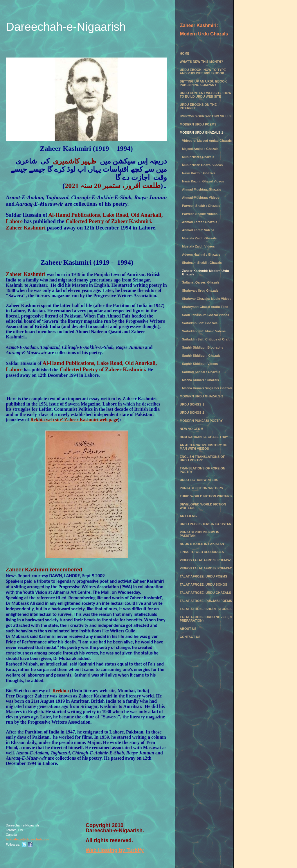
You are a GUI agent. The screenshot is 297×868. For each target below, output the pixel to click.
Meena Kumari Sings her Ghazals (207, 388)
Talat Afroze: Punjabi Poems (206, 601)
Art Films (188, 516)
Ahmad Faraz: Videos (198, 230)
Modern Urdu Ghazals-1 (201, 132)
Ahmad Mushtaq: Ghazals (201, 189)
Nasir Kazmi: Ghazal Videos (203, 181)
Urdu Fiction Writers (199, 480)
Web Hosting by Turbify (115, 850)
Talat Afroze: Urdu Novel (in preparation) (206, 619)
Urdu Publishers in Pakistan (205, 524)
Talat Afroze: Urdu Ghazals (205, 593)
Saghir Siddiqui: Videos (200, 364)
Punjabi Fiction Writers (201, 488)
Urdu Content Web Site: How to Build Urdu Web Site (206, 95)
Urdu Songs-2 (192, 413)
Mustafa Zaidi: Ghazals (199, 238)
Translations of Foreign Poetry (202, 470)
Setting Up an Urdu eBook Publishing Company (203, 83)
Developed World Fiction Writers (203, 506)
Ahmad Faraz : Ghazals (200, 222)
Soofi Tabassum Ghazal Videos (206, 315)
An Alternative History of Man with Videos (203, 447)
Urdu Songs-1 (192, 404)
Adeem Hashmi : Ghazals (201, 254)
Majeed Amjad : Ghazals (200, 149)
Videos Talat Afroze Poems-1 (206, 560)
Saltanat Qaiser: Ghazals (201, 282)
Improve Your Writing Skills (206, 116)
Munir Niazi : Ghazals (198, 157)
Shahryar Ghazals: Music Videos (207, 299)
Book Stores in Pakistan (202, 544)
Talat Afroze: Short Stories (206, 609)
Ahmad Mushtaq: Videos (201, 198)
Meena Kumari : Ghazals (200, 380)
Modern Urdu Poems (198, 124)
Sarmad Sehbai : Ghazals (201, 372)
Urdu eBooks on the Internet (198, 106)
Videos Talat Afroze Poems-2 (206, 568)
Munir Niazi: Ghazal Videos (202, 165)
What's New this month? (201, 62)
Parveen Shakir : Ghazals (201, 206)
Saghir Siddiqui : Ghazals (201, 356)
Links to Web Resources (202, 552)
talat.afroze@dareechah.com (28, 839)
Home (184, 53)
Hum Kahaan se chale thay (204, 437)
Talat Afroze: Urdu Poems (204, 576)
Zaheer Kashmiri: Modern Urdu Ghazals (205, 272)
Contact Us (190, 637)
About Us (188, 629)
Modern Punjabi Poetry (201, 421)
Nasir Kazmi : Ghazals (199, 173)
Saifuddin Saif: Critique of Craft (206, 339)
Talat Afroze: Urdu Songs (204, 584)
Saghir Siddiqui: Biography (203, 347)
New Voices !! (191, 429)
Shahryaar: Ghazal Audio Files (205, 307)
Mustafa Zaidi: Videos (198, 246)
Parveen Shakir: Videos (200, 214)
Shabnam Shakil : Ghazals (202, 263)
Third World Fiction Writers (206, 496)
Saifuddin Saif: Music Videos (204, 331)
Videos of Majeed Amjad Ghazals (207, 141)
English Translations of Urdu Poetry (202, 458)
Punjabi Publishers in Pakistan (199, 534)
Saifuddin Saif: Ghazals (200, 323)
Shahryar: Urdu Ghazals (200, 290)
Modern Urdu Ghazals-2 (201, 396)
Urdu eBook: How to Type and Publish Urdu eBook (203, 71)
